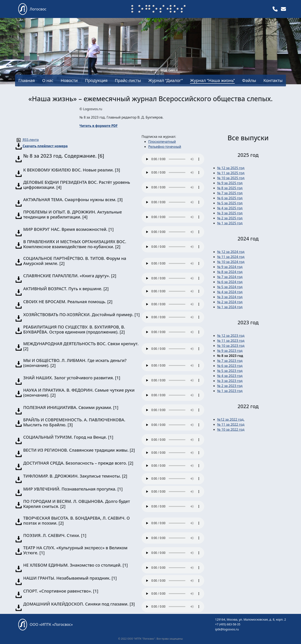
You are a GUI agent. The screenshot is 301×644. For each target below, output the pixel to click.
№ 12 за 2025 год (231, 168)
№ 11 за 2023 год (231, 341)
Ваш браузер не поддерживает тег (173, 159)
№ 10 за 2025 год (231, 178)
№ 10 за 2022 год (231, 429)
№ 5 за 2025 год (230, 203)
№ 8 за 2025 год (230, 188)
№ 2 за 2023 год (230, 386)
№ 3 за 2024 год (230, 297)
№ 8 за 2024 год (230, 272)
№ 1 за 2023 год (230, 391)
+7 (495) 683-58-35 (228, 624)
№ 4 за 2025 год (230, 208)
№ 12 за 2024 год (231, 252)
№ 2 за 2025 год (230, 218)
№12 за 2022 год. (231, 419)
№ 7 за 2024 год (230, 277)
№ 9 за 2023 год (230, 351)
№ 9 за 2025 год (230, 183)
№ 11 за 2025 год (231, 173)
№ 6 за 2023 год (230, 366)
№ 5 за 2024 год (230, 287)
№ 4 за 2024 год (230, 292)
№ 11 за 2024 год (231, 257)
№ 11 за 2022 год (231, 424)
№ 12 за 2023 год (231, 336)
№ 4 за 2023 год (230, 376)
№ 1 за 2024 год (230, 307)
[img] (275, 9)
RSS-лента (27, 140)
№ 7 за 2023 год (230, 361)
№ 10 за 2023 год (231, 346)
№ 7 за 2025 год (230, 193)
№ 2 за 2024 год (230, 302)
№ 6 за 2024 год (230, 282)
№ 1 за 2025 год (230, 223)
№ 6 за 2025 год (230, 198)
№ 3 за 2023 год (230, 381)
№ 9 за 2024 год (230, 267)
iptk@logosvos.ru (227, 629)
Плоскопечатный (162, 142)
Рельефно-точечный (165, 147)
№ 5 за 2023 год (230, 371)
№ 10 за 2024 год (231, 262)
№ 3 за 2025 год (230, 213)
